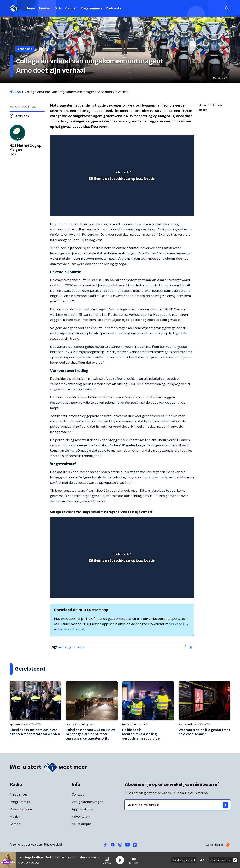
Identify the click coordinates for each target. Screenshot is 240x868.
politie (81, 647)
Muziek (15, 817)
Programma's (91, 8)
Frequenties (19, 795)
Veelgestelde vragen (87, 802)
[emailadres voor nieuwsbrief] (178, 805)
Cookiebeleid (214, 845)
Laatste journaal (184, 860)
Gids (58, 8)
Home (30, 8)
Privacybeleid (53, 845)
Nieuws (45, 8)
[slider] (121, 198)
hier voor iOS (178, 624)
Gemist (71, 8)
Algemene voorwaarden (26, 845)
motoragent (67, 647)
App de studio (82, 809)
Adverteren (81, 817)
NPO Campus (82, 824)
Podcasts (113, 8)
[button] (107, 860)
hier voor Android (71, 630)
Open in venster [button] (224, 860)
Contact (78, 795)
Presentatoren (21, 809)
